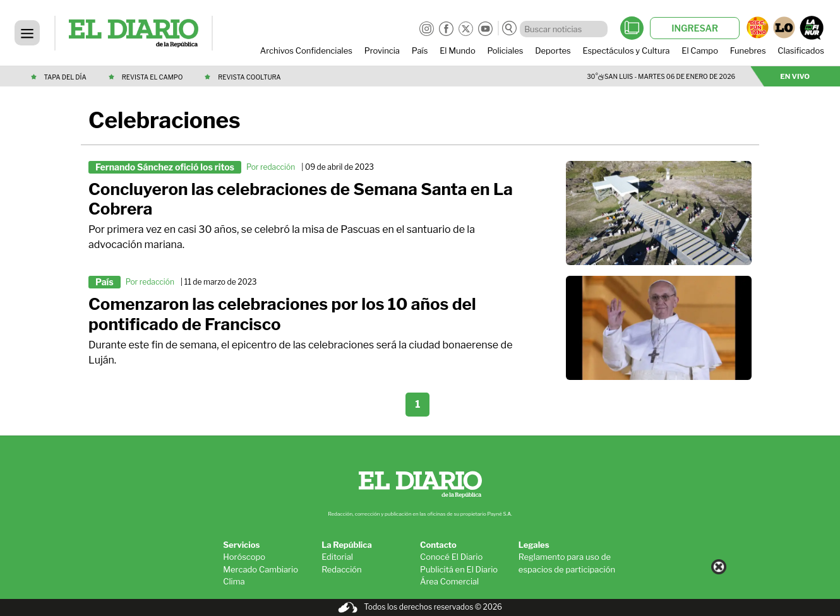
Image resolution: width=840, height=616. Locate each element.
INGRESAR (695, 28)
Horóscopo (244, 557)
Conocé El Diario (451, 557)
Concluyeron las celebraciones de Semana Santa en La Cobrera (301, 199)
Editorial (337, 557)
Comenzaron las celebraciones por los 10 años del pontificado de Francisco (282, 314)
